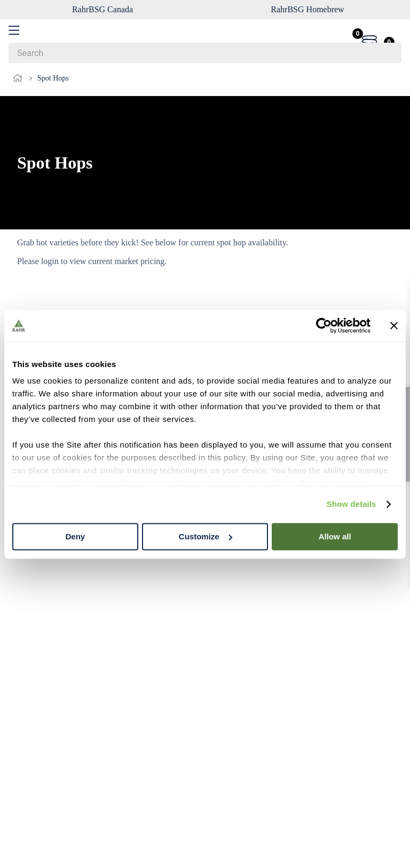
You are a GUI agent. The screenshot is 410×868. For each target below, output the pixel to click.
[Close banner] (394, 325)
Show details (352, 504)
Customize (206, 536)
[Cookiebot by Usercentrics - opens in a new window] (324, 325)
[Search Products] (388, 53)
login (50, 261)
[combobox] (205, 53)
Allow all (335, 536)
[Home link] (20, 78)
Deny (75, 536)
